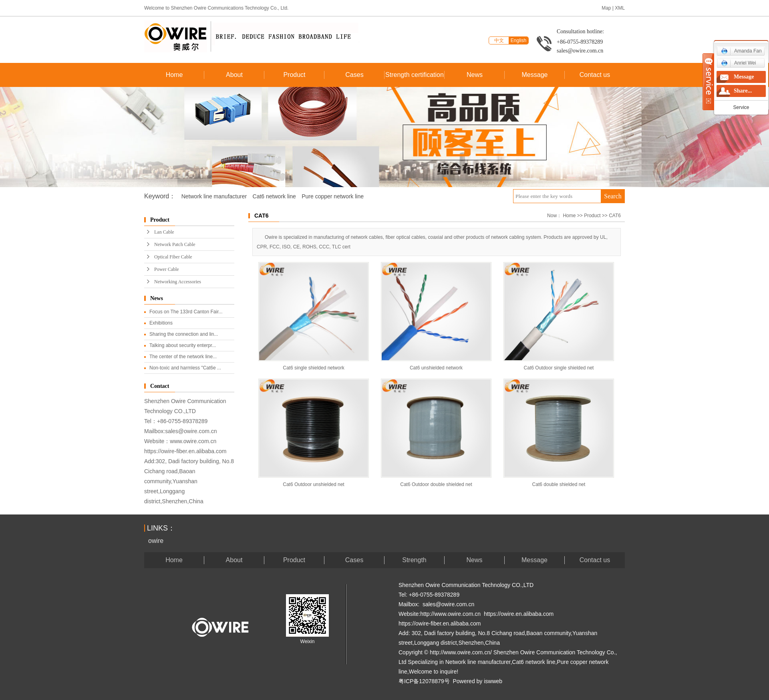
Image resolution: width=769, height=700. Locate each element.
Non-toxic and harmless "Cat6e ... (185, 368)
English (518, 40)
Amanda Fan (741, 51)
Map (606, 8)
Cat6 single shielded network (313, 368)
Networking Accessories (178, 282)
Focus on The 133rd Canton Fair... (186, 312)
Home (174, 75)
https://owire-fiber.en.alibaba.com (185, 451)
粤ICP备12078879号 (424, 681)
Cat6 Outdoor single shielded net (559, 368)
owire (156, 541)
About (234, 75)
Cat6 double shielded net (559, 484)
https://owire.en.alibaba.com (519, 614)
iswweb (493, 681)
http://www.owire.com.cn (450, 614)
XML (620, 8)
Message (535, 75)
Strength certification (415, 75)
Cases (354, 75)
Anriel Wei (738, 63)
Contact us (595, 75)
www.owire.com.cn (193, 441)
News (475, 75)
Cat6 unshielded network (436, 368)
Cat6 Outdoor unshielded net (313, 484)
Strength (414, 560)
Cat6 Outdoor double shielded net (436, 484)
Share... (743, 91)
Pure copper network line (333, 196)
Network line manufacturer (214, 196)
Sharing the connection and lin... (184, 334)
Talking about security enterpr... (183, 345)
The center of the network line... (183, 357)
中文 (499, 40)
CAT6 (615, 216)
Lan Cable (164, 232)
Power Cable (167, 269)
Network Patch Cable (175, 244)
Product (294, 75)
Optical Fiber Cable (173, 257)
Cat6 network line (274, 196)
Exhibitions (161, 323)
